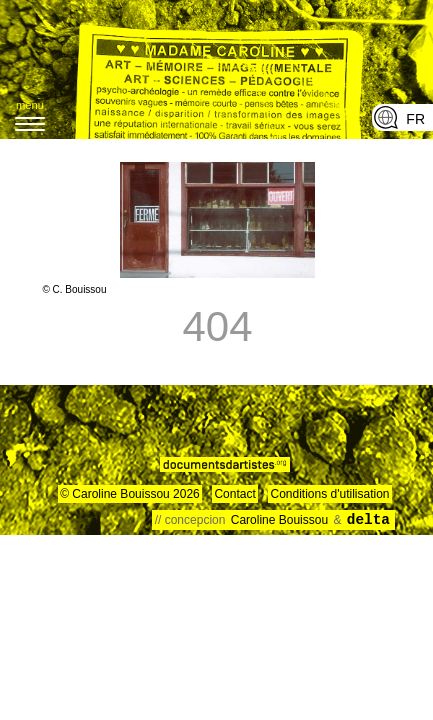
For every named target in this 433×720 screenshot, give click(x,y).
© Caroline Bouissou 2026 (130, 494)
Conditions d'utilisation (329, 494)
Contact (234, 494)
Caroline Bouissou (281, 520)
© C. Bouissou (74, 289)
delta (368, 520)
